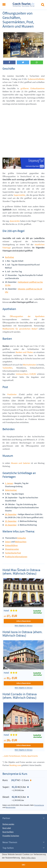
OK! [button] (23, 865)
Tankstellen (7, 368)
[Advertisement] (23, 131)
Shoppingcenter (12, 549)
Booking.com (15, 765)
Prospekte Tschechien (11, 836)
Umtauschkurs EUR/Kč (26, 374)
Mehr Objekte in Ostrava (23, 626)
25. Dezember (11, 521)
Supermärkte (19, 195)
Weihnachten (21, 542)
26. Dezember (11, 525)
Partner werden (8, 824)
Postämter (12, 394)
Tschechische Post (13, 553)
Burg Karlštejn (8, 832)
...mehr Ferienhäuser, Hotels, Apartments (20, 756)
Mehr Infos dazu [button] (28, 858)
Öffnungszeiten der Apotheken (27, 316)
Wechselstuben (30, 365)
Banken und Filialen (24, 352)
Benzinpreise (11, 807)
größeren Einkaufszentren (33, 88)
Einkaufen (22, 538)
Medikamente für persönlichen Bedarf (20, 329)
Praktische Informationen (16, 557)
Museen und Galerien (21, 463)
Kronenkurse (39, 805)
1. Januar (9, 483)
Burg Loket (7, 828)
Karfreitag (9, 257)
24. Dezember (11, 514)
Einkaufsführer (11, 545)
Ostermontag (11, 490)
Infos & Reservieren (24, 621)
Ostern (8, 542)
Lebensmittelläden (36, 79)
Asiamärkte (15, 221)
